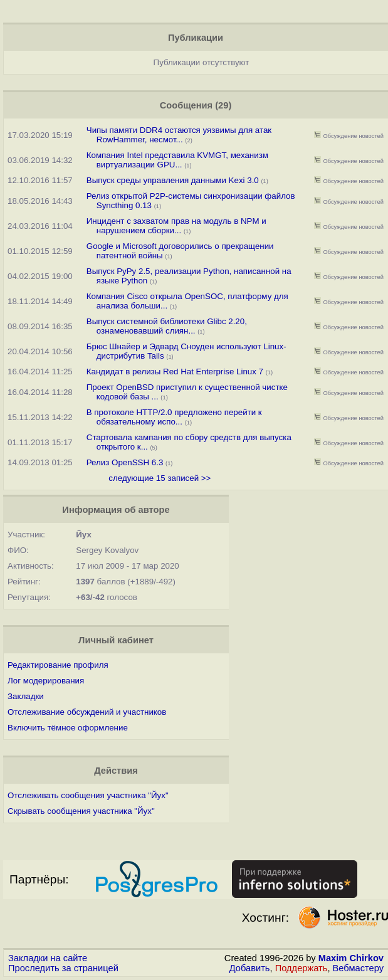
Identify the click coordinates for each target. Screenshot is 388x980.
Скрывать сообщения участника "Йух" (81, 811)
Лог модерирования (46, 681)
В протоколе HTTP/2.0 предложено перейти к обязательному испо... (174, 417)
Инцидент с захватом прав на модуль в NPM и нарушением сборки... (176, 226)
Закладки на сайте (48, 958)
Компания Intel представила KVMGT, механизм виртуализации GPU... (177, 160)
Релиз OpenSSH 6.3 (125, 462)
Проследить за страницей (63, 968)
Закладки (26, 696)
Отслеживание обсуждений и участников (87, 712)
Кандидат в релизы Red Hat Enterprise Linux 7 (175, 371)
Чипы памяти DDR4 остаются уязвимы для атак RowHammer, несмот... (179, 135)
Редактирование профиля (58, 665)
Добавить (250, 968)
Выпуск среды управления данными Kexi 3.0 (173, 180)
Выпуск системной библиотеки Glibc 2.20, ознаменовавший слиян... (167, 326)
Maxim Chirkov (351, 958)
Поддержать (301, 968)
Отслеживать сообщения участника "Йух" (88, 795)
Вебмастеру (358, 968)
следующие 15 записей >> (160, 478)
